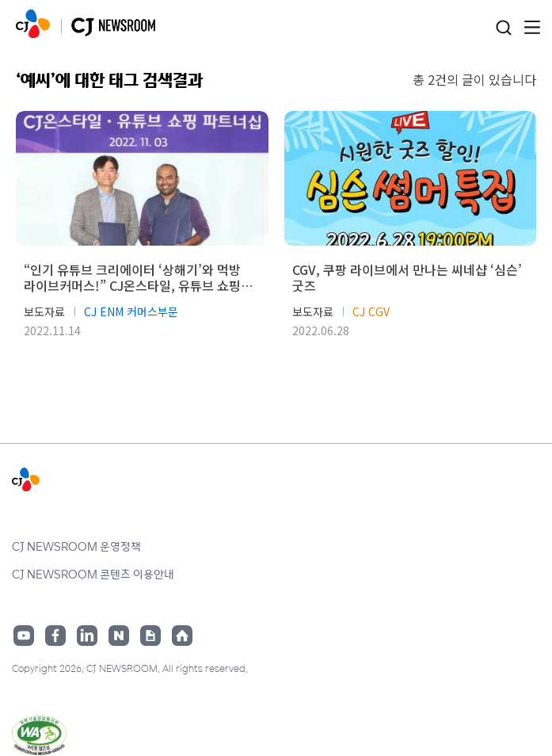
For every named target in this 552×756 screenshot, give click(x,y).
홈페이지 (182, 636)
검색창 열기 (503, 28)
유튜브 (24, 636)
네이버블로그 (119, 636)
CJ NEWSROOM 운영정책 (76, 546)
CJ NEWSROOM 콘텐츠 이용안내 (93, 574)
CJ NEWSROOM (33, 24)
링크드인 (87, 636)
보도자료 (44, 311)
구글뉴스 (150, 636)
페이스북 (55, 636)
